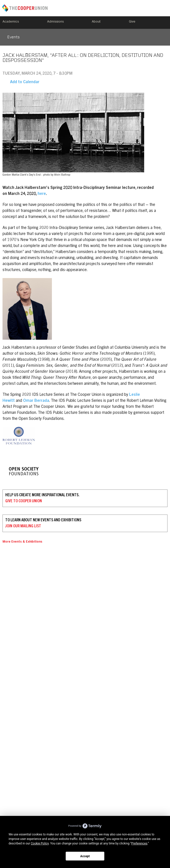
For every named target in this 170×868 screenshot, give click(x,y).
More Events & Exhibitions (22, 542)
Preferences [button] (139, 843)
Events (14, 37)
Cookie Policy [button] (40, 843)
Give (132, 22)
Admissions (55, 22)
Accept (85, 856)
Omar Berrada (36, 401)
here (42, 194)
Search (165, 23)
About (96, 22)
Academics (11, 22)
